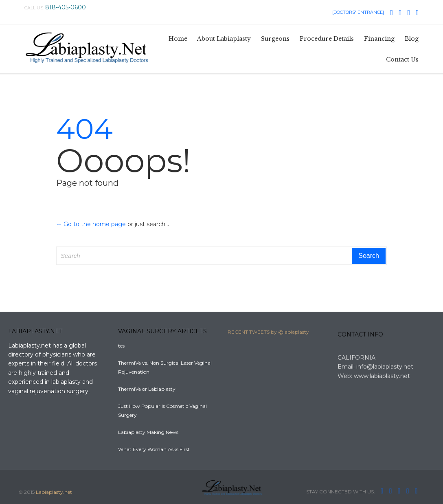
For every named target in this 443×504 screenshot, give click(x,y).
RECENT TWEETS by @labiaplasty (268, 334)
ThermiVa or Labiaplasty (147, 389)
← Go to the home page (91, 224)
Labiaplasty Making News (148, 432)
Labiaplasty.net (54, 492)
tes (121, 346)
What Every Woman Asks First (154, 449)
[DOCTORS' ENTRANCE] (358, 12)
